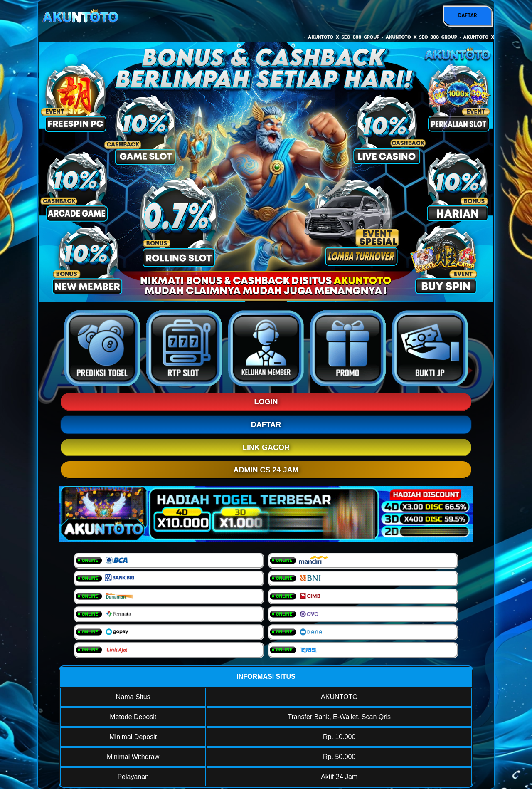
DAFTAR (467, 15)
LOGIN (266, 402)
